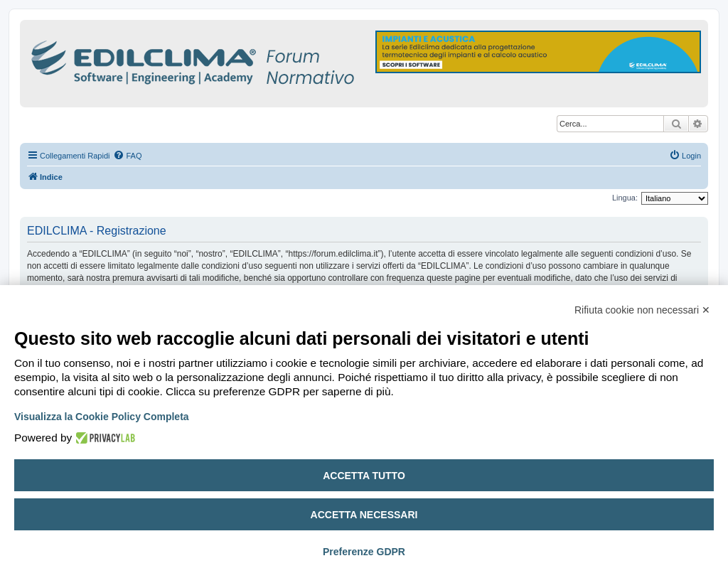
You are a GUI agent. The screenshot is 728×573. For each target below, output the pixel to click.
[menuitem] (127, 156)
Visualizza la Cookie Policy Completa (102, 417)
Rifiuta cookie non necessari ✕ (642, 310)
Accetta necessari (364, 515)
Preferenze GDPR (364, 552)
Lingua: (625, 198)
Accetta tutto (364, 476)
